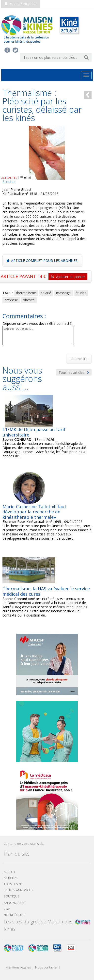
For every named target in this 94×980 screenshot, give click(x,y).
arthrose (11, 300)
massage (63, 293)
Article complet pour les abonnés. (42, 260)
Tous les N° (13, 884)
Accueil (10, 872)
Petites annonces (18, 890)
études (81, 293)
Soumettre (79, 359)
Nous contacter (46, 968)
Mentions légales (18, 968)
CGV (7, 909)
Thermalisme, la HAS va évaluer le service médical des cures (46, 591)
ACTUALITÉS (9, 178)
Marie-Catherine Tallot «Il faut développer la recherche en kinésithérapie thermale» (34, 512)
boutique (11, 896)
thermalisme (26, 293)
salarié (46, 293)
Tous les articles (74, 372)
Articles (10, 878)
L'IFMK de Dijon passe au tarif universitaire (34, 432)
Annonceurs (14, 903)
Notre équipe (15, 915)
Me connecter (21, 4)
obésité (29, 300)
